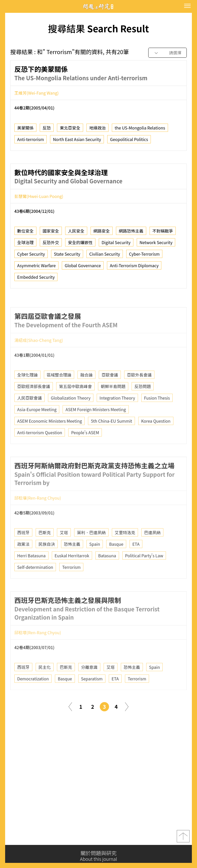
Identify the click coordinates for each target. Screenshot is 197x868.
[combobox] (168, 53)
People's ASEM (85, 449)
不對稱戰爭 (163, 233)
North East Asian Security (77, 141)
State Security (67, 256)
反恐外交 (51, 245)
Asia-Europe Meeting (37, 426)
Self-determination (35, 584)
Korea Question (156, 437)
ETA (136, 561)
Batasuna (107, 572)
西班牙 (23, 549)
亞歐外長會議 (139, 391)
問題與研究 (98, 7)
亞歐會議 (110, 391)
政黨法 (23, 561)
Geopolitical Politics (129, 141)
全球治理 (25, 245)
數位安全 (25, 233)
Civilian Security (105, 256)
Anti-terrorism (31, 141)
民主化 (45, 684)
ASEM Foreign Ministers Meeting (96, 426)
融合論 (86, 391)
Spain (95, 561)
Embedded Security (36, 279)
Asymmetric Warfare (36, 268)
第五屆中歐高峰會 (75, 403)
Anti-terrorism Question (40, 449)
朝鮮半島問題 (113, 403)
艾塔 (64, 549)
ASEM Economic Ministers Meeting (50, 437)
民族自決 (47, 561)
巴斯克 (45, 549)
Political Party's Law (144, 572)
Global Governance (83, 268)
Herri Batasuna (31, 572)
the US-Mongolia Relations (140, 130)
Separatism (92, 695)
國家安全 (51, 233)
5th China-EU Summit (111, 437)
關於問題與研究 (98, 856)
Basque (116, 561)
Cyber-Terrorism (144, 256)
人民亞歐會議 (29, 414)
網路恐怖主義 (131, 233)
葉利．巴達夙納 (91, 549)
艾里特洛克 (125, 549)
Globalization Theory (71, 414)
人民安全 (76, 233)
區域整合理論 (59, 391)
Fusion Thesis (157, 414)
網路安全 (102, 233)
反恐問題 (143, 403)
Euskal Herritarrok (72, 572)
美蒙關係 (25, 130)
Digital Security (116, 245)
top (183, 839)
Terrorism (71, 584)
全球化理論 (27, 391)
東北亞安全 (70, 130)
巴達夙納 (152, 549)
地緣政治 (97, 130)
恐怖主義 (72, 561)
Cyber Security (31, 256)
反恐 (47, 130)
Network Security (156, 245)
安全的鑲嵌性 (80, 245)
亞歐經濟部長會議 (34, 403)
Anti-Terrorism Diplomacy (134, 268)
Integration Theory (117, 414)
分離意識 (89, 684)
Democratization (33, 695)
